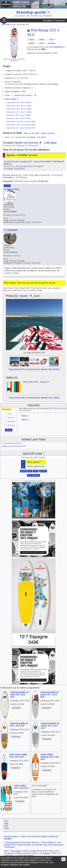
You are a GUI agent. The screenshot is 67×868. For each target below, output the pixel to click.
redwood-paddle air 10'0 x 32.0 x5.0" (19, 725)
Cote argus (50, 143)
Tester (42, 43)
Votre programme (36, 466)
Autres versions (48, 133)
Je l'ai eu (11, 418)
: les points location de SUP (14, 446)
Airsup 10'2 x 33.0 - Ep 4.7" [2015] (19, 112)
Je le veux (11, 425)
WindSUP (16, 92)
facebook (53, 836)
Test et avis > (7, 25)
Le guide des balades (24, 855)
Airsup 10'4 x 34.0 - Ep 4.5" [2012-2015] (21, 122)
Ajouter (24, 296)
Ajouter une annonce (28, 143)
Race (36, 471)
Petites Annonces (23, 853)
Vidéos (42, 40)
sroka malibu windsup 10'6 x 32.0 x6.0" (50, 757)
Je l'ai (10, 414)
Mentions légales (40, 836)
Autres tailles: (11, 99)
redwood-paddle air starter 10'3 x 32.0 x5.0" (50, 726)
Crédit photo (9, 847)
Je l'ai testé (12, 421)
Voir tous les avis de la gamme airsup (36, 283)
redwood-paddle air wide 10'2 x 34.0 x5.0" (19, 695)
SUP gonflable (56, 47)
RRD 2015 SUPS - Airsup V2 (36, 382)
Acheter (32, 43)
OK (63, 859)
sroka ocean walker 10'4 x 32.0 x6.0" (18, 756)
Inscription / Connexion (54, 20)
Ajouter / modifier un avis (22, 155)
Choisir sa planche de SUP (35, 851)
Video (54, 853)
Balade (23, 471)
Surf (30, 471)
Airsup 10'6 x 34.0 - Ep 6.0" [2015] (19, 102)
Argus (35, 853)
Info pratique (16, 851)
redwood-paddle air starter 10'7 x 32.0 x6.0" (49, 695)
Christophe (8, 177)
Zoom (35, 296)
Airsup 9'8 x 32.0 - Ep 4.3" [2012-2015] (21, 128)
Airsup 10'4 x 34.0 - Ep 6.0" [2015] (19, 109)
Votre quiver (7, 409)
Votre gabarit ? (34, 462)
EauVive (43, 471)
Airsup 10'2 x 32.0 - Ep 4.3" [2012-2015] (21, 125)
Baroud (14, 175)
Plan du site (26, 836)
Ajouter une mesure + (25, 95)
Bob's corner (40, 175)
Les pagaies (45, 853)
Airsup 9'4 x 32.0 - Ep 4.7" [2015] (19, 118)
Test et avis (54, 851)
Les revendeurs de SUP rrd (12, 443)
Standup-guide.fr (11, 836)
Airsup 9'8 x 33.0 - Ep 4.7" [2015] (19, 115)
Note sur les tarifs (31, 133)
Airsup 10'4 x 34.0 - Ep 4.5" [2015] (19, 106)
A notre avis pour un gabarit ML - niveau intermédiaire (28, 161)
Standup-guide (34, 12)
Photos (32, 40)
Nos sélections (33, 475)
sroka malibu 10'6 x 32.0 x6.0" (21, 787)
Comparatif (9, 853)
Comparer (52, 43)
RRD (43, 49)
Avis (52, 40)
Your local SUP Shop (6, 825)
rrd (14, 25)
